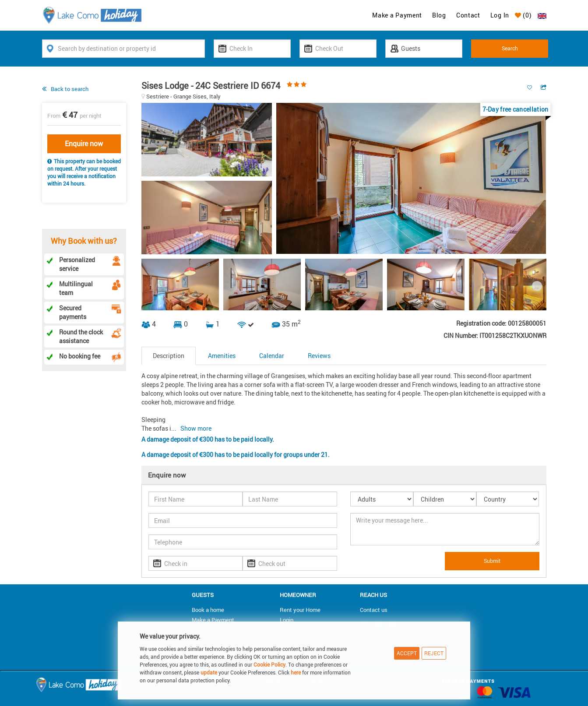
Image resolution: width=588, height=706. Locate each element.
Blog (439, 15)
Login (287, 620)
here (296, 672)
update (209, 672)
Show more (196, 428)
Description (169, 356)
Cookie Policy (269, 664)
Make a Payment (397, 15)
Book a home (208, 610)
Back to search (70, 89)
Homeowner (298, 595)
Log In (500, 15)
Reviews (319, 356)
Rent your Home (300, 610)
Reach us (373, 595)
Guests (203, 595)
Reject (434, 653)
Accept (407, 653)
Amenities (222, 356)
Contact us (374, 610)
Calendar (272, 356)
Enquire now (84, 144)
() (523, 15)
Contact (468, 15)
